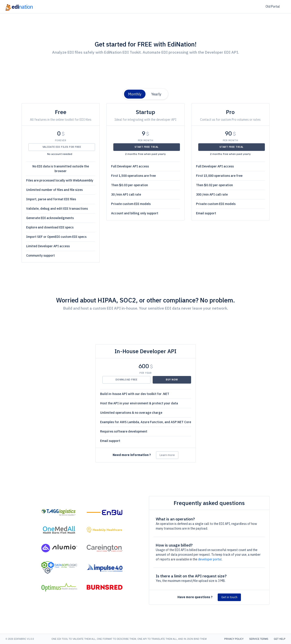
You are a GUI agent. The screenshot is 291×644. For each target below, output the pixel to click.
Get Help (280, 639)
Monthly (135, 94)
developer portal (210, 559)
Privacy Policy (234, 639)
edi (19, 7)
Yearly (156, 94)
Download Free (127, 380)
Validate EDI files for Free (62, 147)
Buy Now (172, 380)
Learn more (167, 455)
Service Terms (259, 639)
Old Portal (273, 6)
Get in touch (229, 597)
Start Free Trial (147, 147)
